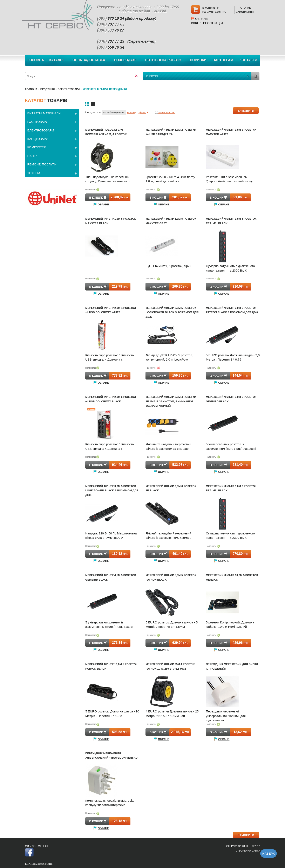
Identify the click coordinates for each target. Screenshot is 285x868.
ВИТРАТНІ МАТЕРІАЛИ (44, 113)
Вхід (195, 23)
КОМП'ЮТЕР (37, 147)
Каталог (57, 60)
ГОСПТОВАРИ (38, 122)
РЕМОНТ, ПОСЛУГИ (42, 164)
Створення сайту (248, 851)
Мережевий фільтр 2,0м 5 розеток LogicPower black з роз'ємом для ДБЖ (172, 312)
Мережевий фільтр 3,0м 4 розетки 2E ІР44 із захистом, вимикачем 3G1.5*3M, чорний (171, 401)
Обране (201, 19)
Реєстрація (213, 23)
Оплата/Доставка (89, 60)
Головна (36, 60)
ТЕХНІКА (34, 173)
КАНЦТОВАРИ (38, 139)
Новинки (198, 60)
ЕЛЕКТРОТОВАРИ (69, 89)
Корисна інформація (39, 864)
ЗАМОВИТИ (246, 111)
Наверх (269, 853)
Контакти (248, 60)
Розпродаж (125, 60)
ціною (132, 112)
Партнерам (223, 60)
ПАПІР (32, 156)
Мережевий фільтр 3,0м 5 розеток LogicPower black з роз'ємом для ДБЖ (112, 491)
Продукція (48, 89)
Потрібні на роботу (163, 60)
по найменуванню (114, 112)
